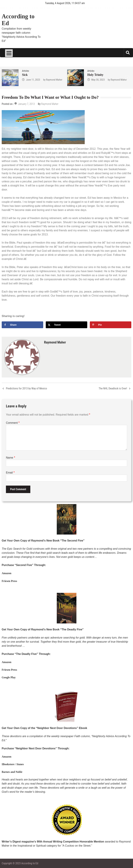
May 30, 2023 (98, 80)
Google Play (9, 677)
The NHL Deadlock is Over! (113, 388)
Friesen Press (9, 581)
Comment (13, 423)
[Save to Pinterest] (111, 325)
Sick (25, 75)
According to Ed (18, 20)
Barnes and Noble (12, 772)
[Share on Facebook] (22, 325)
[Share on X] (66, 325)
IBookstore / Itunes (13, 764)
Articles (25, 71)
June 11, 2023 (33, 80)
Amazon (7, 573)
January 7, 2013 (26, 104)
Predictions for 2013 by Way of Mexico (27, 388)
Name (11, 458)
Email (10, 473)
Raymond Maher (54, 80)
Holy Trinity (95, 75)
